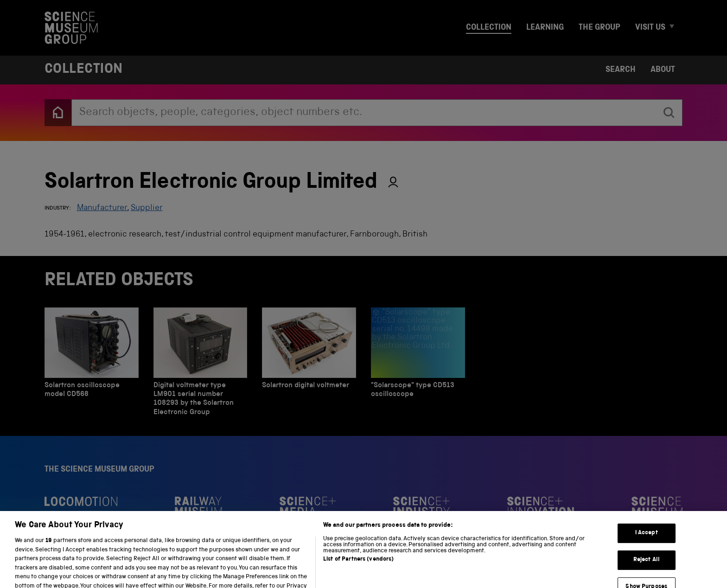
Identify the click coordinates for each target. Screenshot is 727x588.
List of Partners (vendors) (358, 571)
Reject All (647, 572)
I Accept (647, 545)
